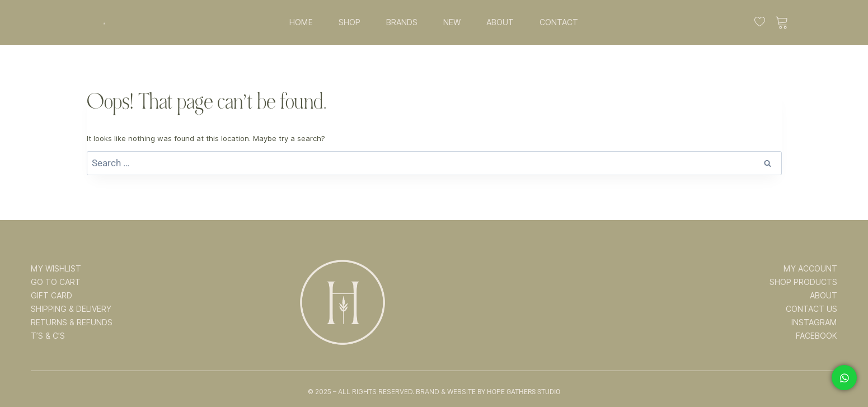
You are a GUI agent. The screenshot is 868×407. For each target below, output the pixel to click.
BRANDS (402, 22)
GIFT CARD (51, 296)
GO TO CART (56, 282)
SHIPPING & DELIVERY (71, 309)
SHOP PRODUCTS (803, 282)
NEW (452, 22)
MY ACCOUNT (810, 269)
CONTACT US (811, 309)
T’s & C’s (48, 336)
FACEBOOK (817, 336)
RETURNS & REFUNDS (72, 322)
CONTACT (559, 22)
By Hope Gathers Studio (519, 392)
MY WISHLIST (56, 269)
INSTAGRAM (814, 322)
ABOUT (500, 22)
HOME (301, 22)
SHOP (349, 22)
